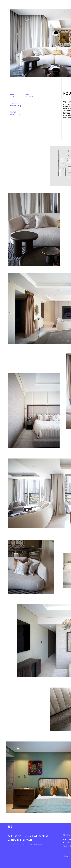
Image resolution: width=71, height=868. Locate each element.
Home (66, 856)
